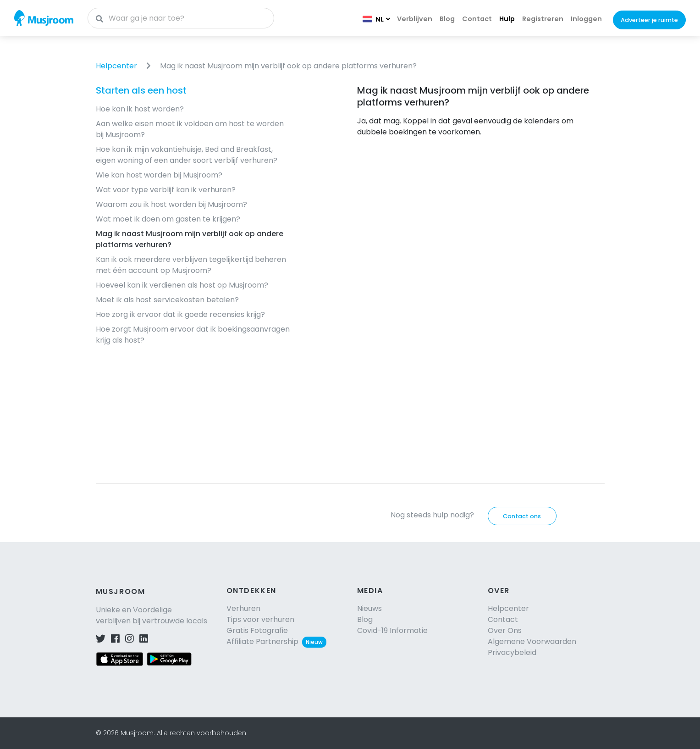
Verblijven (415, 19)
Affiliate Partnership (277, 641)
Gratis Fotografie (257, 630)
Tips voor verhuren (260, 619)
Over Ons (505, 630)
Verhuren (243, 608)
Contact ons (522, 516)
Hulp (507, 19)
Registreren (543, 19)
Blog (447, 19)
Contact (477, 19)
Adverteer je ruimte (649, 20)
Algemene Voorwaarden (532, 641)
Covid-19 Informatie (392, 630)
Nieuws (369, 608)
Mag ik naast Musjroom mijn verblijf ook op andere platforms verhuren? (288, 66)
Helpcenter (116, 66)
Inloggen (586, 19)
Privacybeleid (512, 652)
